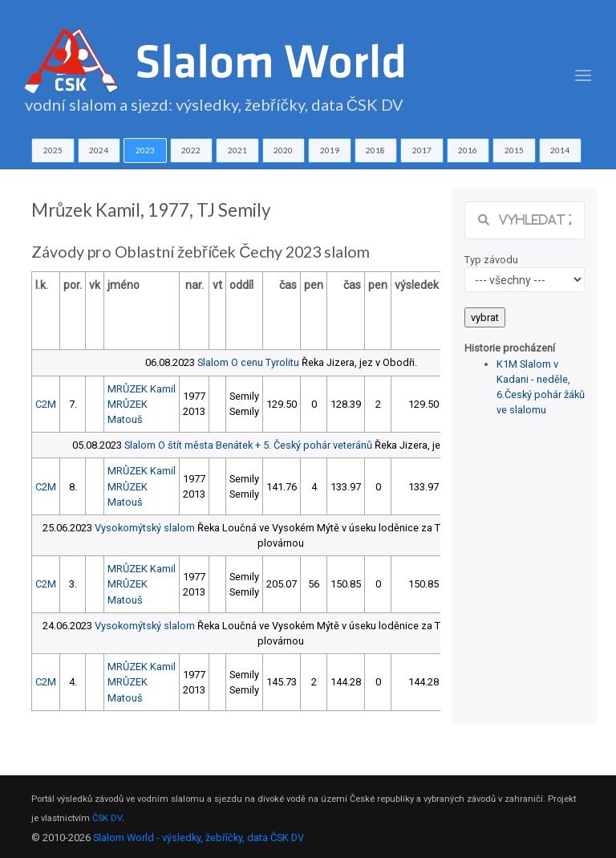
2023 (145, 150)
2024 (99, 150)
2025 (53, 150)
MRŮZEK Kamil (142, 389)
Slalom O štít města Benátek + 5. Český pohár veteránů (248, 445)
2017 (422, 150)
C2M (46, 404)
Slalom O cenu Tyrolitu (248, 362)
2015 (514, 150)
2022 (191, 150)
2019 (330, 150)
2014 (560, 150)
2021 (237, 150)
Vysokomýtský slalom (145, 528)
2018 (375, 150)
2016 (468, 150)
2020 (283, 150)
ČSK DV (107, 818)
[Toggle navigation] (583, 76)
